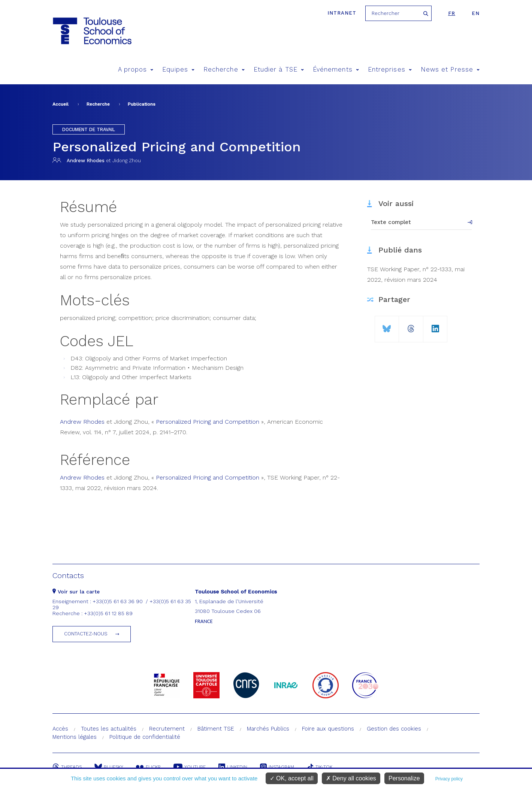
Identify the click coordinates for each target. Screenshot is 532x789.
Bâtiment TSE (216, 729)
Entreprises (390, 69)
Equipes (178, 69)
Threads (67, 767)
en (476, 13)
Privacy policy (449, 779)
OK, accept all (292, 778)
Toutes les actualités (109, 729)
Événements (336, 69)
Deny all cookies (351, 778)
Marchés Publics (268, 729)
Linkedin (233, 767)
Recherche (224, 69)
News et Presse (450, 69)
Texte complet (391, 222)
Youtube (190, 767)
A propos (136, 69)
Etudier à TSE (279, 69)
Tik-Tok (320, 767)
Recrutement (167, 729)
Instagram (277, 767)
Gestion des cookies (394, 729)
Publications (142, 104)
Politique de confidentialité (145, 737)
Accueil (61, 104)
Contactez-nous (86, 634)
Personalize (404, 778)
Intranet (342, 13)
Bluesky (109, 767)
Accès (60, 729)
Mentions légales (75, 737)
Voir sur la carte (76, 592)
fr (452, 13)
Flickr (148, 767)
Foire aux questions (328, 729)
